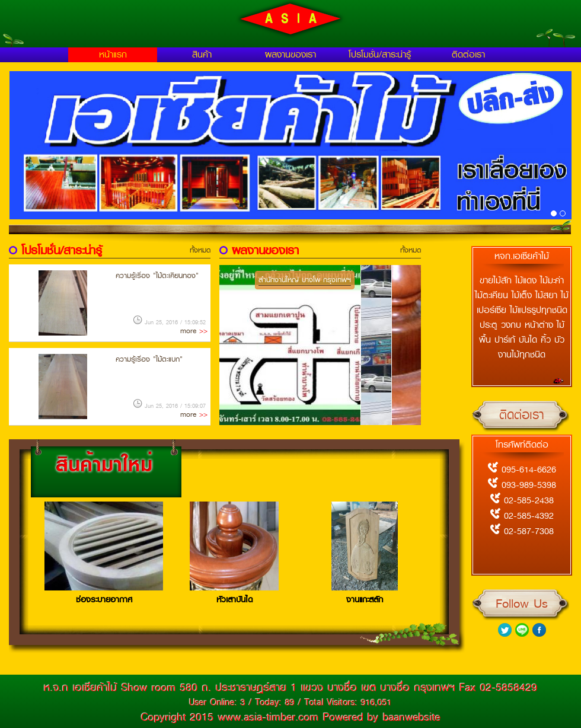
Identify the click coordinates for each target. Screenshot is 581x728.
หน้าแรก (113, 55)
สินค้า (202, 55)
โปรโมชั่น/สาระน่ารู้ (380, 55)
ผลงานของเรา (290, 55)
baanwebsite (412, 717)
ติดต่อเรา (468, 55)
